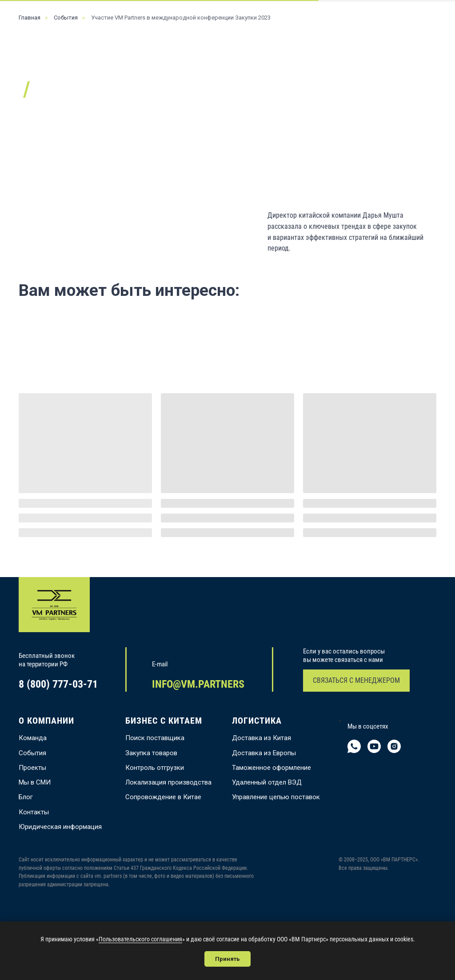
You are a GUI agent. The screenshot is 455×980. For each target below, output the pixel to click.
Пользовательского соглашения (140, 939)
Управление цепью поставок (276, 797)
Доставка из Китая (261, 738)
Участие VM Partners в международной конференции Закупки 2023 (181, 18)
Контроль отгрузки (155, 768)
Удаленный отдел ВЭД (267, 782)
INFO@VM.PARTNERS (198, 684)
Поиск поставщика (155, 738)
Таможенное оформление (271, 768)
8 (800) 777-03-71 (58, 684)
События (66, 18)
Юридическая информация (60, 827)
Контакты (34, 812)
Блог (26, 797)
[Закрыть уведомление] (448, 928)
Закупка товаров (151, 753)
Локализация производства (168, 782)
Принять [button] (227, 959)
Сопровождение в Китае (163, 797)
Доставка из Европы (264, 753)
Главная (30, 18)
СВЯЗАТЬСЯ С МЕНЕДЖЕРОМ (356, 680)
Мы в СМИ (35, 782)
